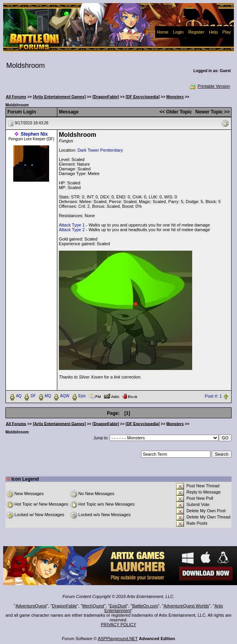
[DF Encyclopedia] (142, 97)
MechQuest (93, 606)
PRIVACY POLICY (119, 625)
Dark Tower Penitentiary (100, 150)
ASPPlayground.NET (118, 639)
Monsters (175, 97)
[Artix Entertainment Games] (59, 97)
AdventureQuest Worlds (187, 606)
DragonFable (64, 606)
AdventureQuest (31, 606)
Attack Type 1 (72, 225)
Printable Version (210, 86)
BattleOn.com (145, 606)
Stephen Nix (34, 134)
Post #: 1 (213, 396)
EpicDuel (118, 606)
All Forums (16, 97)
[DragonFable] (106, 97)
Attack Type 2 (72, 230)
